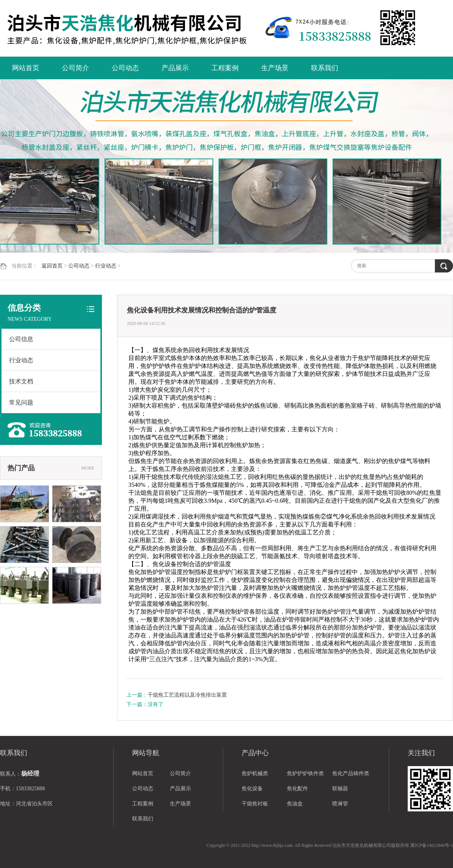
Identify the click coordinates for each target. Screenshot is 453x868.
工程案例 (225, 68)
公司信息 (21, 339)
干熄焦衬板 (255, 804)
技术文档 (21, 381)
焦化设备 (252, 789)
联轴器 (340, 789)
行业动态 (106, 266)
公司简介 (75, 68)
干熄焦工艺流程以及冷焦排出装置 (187, 695)
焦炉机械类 (255, 773)
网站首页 (26, 68)
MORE (88, 468)
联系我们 (325, 68)
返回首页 (52, 266)
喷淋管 (340, 804)
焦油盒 (295, 804)
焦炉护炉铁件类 (305, 773)
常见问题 (21, 402)
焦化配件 (297, 789)
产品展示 (175, 68)
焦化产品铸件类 (351, 773)
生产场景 (275, 68)
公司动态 (125, 68)
